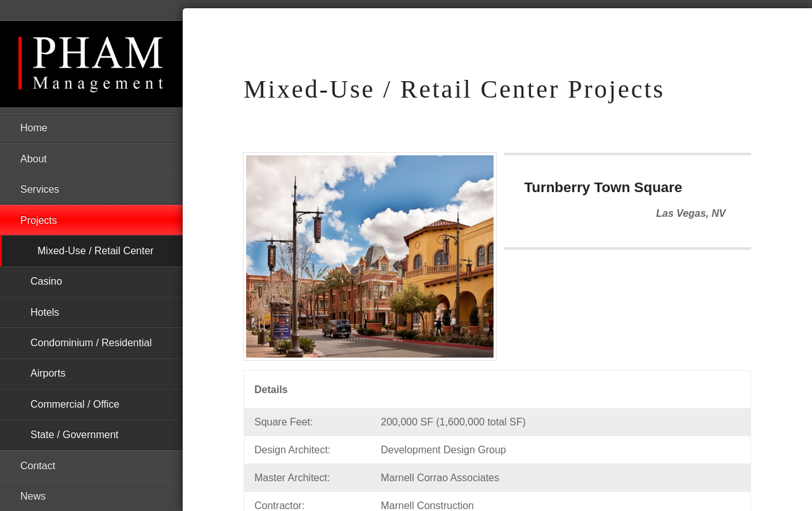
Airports (48, 373)
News (33, 496)
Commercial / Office (75, 404)
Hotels (45, 312)
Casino (46, 281)
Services (40, 189)
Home (34, 128)
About (34, 159)
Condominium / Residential (91, 343)
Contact (38, 466)
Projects (39, 220)
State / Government (75, 435)
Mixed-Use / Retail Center (95, 251)
